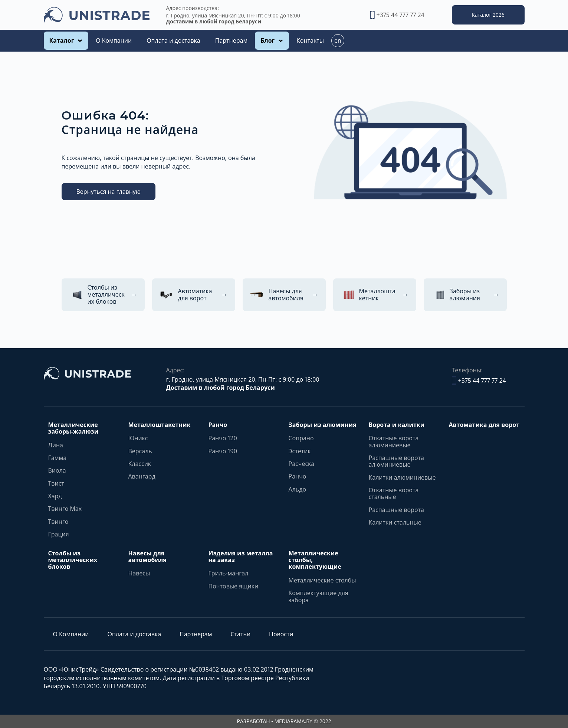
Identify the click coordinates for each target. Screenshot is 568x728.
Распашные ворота (396, 510)
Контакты (310, 40)
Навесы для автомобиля (147, 557)
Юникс (138, 438)
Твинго (58, 522)
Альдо (298, 489)
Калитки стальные (395, 522)
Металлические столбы (322, 580)
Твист (56, 483)
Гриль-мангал (229, 573)
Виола (57, 470)
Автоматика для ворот (484, 425)
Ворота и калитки (397, 425)
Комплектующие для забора (319, 596)
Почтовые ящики (234, 586)
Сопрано (301, 438)
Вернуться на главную (109, 192)
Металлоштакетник (160, 425)
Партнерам (231, 40)
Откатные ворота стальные (394, 494)
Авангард (142, 476)
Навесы (139, 573)
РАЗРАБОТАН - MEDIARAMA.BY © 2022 (284, 721)
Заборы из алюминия (323, 425)
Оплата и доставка (173, 40)
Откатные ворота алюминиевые (394, 442)
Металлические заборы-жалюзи (73, 428)
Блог (267, 40)
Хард (55, 496)
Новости (281, 634)
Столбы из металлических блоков (73, 560)
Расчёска (302, 464)
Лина (56, 445)
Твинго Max (65, 509)
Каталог (62, 40)
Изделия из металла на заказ (241, 557)
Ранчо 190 (223, 451)
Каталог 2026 (488, 15)
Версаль (140, 451)
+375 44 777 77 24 (397, 15)
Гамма (58, 458)
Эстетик (300, 451)
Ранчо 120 (223, 438)
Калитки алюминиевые (402, 477)
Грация (59, 534)
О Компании (114, 40)
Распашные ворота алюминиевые (396, 461)
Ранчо (218, 425)
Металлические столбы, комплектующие (315, 560)
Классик (140, 464)
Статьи (240, 634)
